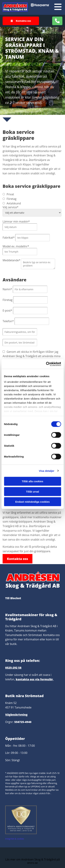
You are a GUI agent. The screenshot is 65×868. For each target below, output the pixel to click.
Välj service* (10, 207)
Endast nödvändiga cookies (32, 502)
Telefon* (8, 321)
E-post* (7, 311)
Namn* (7, 289)
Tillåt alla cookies (33, 481)
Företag (8, 300)
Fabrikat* (9, 238)
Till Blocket (13, 598)
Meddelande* (11, 260)
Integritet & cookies (15, 839)
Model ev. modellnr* (16, 246)
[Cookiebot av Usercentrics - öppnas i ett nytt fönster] (46, 364)
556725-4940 (23, 722)
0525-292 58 (13, 668)
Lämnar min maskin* (16, 221)
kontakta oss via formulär (34, 679)
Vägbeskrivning (16, 715)
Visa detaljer (47, 471)
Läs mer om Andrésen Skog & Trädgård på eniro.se (32, 861)
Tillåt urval (32, 491)
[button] (21, 21)
